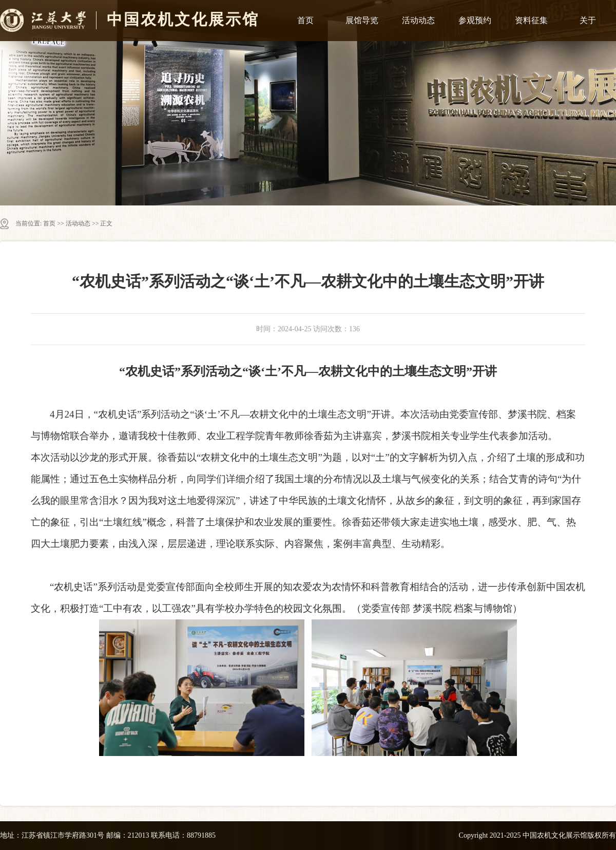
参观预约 (475, 20)
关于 (588, 20)
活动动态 (418, 20)
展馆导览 (362, 20)
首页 (305, 20)
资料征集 (531, 20)
